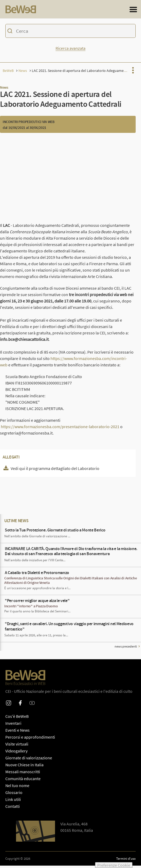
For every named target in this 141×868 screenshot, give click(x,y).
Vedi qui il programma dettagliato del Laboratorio (55, 471)
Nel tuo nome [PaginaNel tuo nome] (17, 788)
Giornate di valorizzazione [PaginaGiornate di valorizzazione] (29, 760)
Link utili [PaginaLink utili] (13, 802)
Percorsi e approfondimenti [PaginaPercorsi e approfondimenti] (30, 739)
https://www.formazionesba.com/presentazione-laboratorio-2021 (60, 429)
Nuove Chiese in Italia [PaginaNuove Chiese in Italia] (24, 767)
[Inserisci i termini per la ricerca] (70, 33)
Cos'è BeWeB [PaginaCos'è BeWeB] (17, 719)
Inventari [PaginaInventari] (13, 726)
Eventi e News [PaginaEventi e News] (17, 732)
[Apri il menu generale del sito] (133, 11)
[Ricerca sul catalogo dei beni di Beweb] (70, 34)
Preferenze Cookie (114, 865)
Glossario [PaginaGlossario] (14, 795)
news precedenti (126, 649)
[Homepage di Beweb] (25, 11)
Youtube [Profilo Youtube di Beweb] (32, 702)
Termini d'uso (126, 861)
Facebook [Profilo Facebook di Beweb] (20, 702)
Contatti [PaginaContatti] (13, 809)
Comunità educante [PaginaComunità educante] (23, 781)
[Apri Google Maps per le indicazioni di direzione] (36, 834)
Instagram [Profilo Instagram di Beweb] (9, 702)
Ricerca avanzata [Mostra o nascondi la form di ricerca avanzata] (70, 51)
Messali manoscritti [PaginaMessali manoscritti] (23, 774)
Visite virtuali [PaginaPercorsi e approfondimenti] (17, 746)
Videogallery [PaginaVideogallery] (16, 753)
